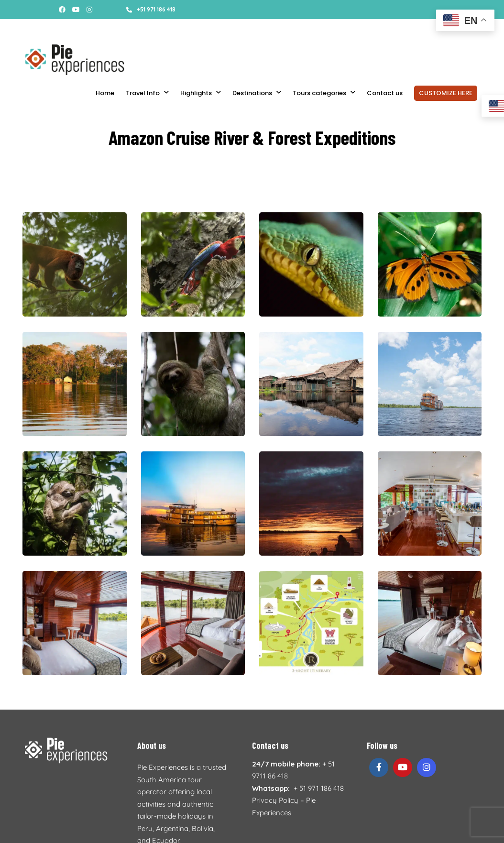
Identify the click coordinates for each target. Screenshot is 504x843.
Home (105, 93)
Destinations (252, 93)
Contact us (385, 93)
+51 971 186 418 (151, 9)
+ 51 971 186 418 (319, 788)
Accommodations (177, 29)
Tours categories (319, 93)
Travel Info (143, 93)
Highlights (196, 93)
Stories (32, 29)
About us (64, 29)
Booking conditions (114, 29)
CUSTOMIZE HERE (446, 93)
